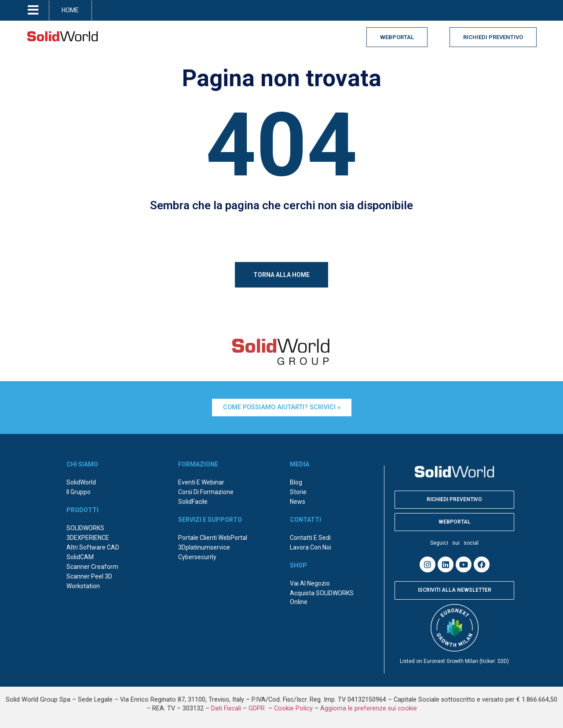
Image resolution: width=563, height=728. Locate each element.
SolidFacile (193, 502)
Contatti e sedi (310, 538)
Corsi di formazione (206, 492)
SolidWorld (81, 482)
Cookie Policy (293, 708)
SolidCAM (80, 557)
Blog (296, 482)
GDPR (258, 708)
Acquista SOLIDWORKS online (322, 597)
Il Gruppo (79, 492)
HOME (70, 10)
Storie (298, 492)
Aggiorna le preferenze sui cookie (369, 708)
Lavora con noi (311, 547)
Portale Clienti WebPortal (213, 538)
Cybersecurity (197, 557)
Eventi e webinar (201, 482)
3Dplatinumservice (204, 547)
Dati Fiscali (226, 708)
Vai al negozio (310, 583)
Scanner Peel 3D (89, 576)
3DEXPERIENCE (88, 538)
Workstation (83, 586)
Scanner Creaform (92, 567)
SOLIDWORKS (85, 528)
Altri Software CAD (93, 547)
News (298, 502)
